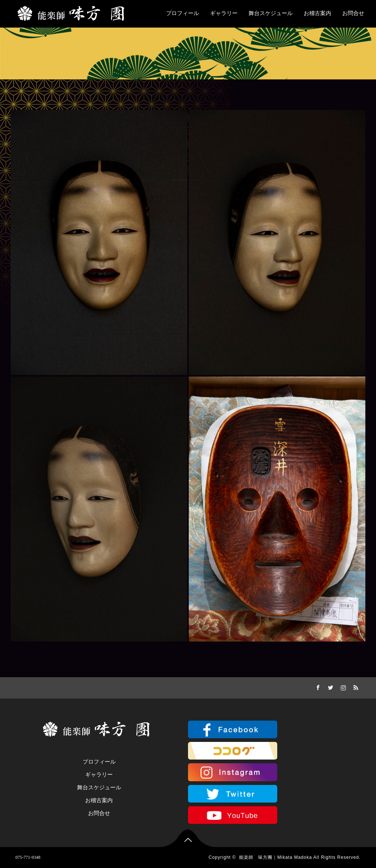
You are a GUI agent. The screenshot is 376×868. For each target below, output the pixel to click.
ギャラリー (224, 13)
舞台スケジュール (271, 13)
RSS (355, 686)
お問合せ (353, 13)
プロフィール (182, 13)
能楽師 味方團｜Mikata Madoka (275, 857)
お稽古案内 (317, 13)
